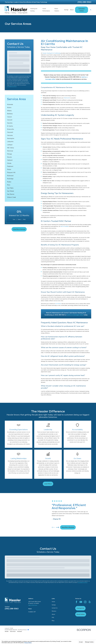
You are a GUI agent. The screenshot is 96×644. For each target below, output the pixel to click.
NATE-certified (65, 226)
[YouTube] (81, 602)
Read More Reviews (68, 527)
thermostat (67, 98)
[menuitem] (19, 104)
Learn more (48, 484)
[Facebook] (76, 602)
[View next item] (57, 527)
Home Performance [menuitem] (46, 10)
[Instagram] (85, 602)
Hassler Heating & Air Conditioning (52, 53)
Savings (54, 605)
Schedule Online (82, 10)
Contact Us (55, 608)
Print (24, 219)
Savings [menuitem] (66, 10)
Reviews (54, 611)
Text (14, 219)
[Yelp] (90, 602)
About (53, 614)
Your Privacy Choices (23, 630)
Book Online (81, 614)
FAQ (53, 617)
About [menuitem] (72, 10)
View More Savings (19, 229)
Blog (53, 621)
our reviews (58, 304)
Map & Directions (33, 605)
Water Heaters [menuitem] (57, 10)
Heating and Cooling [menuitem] (34, 10)
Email (19, 219)
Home (53, 602)
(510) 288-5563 (84, 2)
